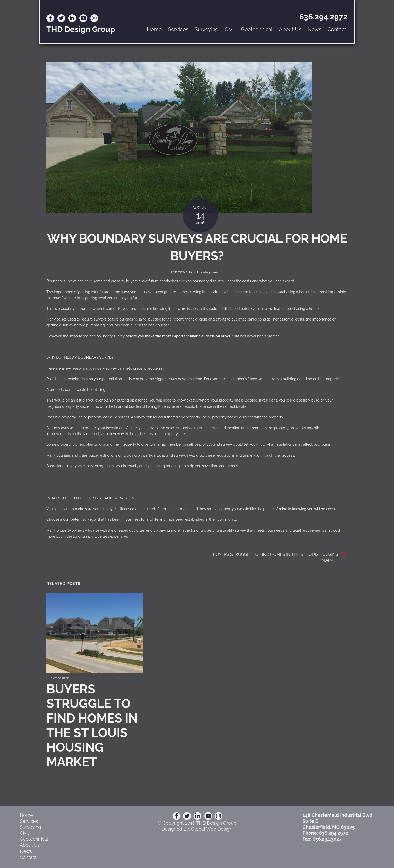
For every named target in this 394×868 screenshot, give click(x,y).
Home (154, 29)
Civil (230, 29)
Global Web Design (212, 829)
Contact (337, 29)
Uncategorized (208, 272)
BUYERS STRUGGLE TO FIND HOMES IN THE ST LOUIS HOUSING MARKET (276, 557)
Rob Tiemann (182, 272)
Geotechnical (257, 29)
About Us (290, 29)
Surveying (207, 29)
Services (178, 29)
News (314, 29)
